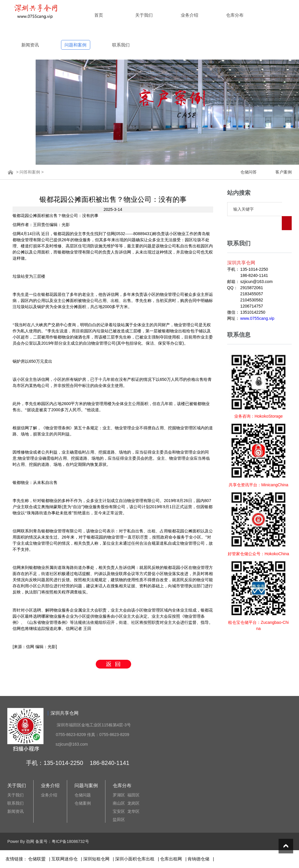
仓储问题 (83, 795)
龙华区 (133, 811)
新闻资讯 (30, 45)
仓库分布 (235, 15)
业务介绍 (190, 15)
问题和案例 (75, 45)
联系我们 (121, 45)
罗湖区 (119, 795)
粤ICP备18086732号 (70, 841)
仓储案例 (83, 803)
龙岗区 (133, 803)
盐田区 (119, 820)
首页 (99, 15)
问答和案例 (30, 172)
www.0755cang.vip (257, 304)
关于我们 (144, 15)
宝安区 (119, 811)
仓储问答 (248, 172)
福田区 (133, 795)
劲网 (30, 841)
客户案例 (284, 172)
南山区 (119, 803)
